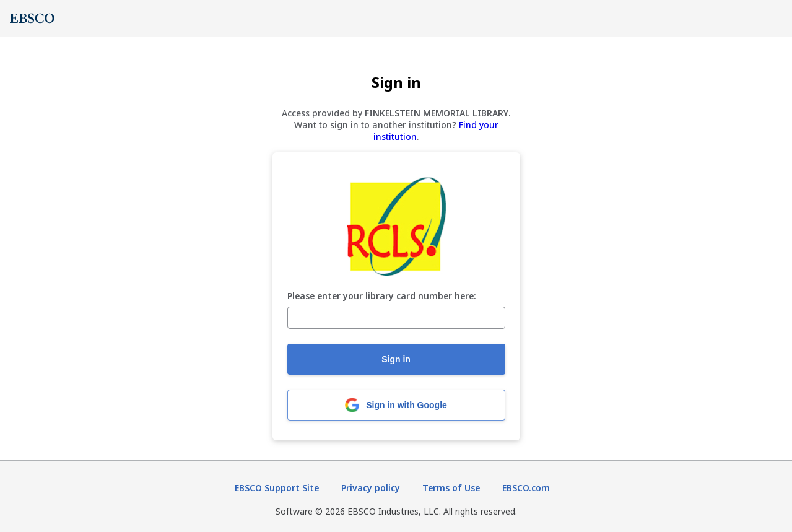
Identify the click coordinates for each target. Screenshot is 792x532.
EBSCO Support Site (277, 488)
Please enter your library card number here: (382, 296)
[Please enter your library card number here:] (396, 318)
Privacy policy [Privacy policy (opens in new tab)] (371, 488)
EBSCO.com (526, 488)
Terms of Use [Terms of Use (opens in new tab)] (451, 488)
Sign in (396, 359)
